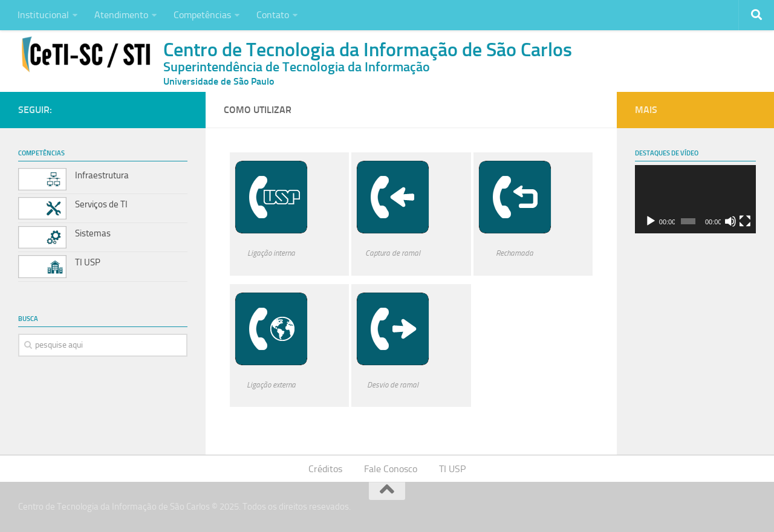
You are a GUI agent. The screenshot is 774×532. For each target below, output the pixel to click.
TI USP (88, 262)
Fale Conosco (391, 469)
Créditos (325, 469)
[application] (695, 199)
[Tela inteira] (745, 221)
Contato (273, 15)
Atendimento (121, 15)
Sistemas (93, 233)
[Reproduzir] (651, 221)
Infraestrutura (102, 175)
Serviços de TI (101, 204)
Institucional (43, 15)
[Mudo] (730, 221)
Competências (202, 15)
